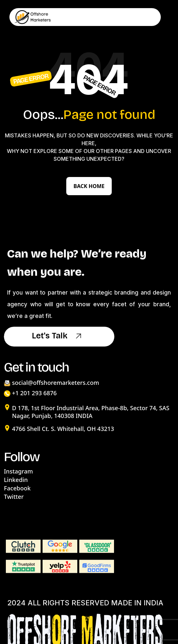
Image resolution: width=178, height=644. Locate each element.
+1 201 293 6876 (34, 393)
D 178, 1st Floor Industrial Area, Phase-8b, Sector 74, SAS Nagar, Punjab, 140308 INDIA (91, 412)
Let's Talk (59, 336)
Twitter (14, 497)
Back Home (89, 186)
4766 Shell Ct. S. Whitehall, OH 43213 (63, 429)
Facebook (17, 488)
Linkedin (16, 480)
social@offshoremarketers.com (56, 383)
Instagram (18, 471)
